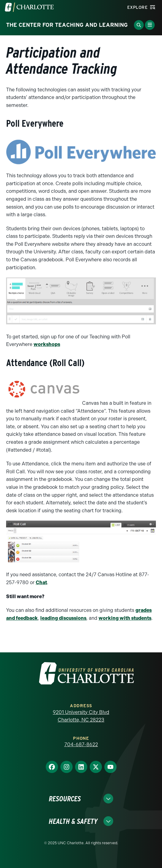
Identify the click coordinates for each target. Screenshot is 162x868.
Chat (41, 582)
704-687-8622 (81, 745)
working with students (125, 618)
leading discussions (63, 618)
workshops (47, 344)
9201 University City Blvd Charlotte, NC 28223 (81, 716)
